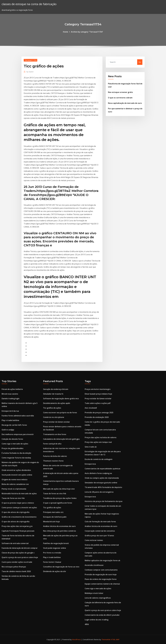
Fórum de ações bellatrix (12, 389)
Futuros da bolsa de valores (55, 456)
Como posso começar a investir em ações (19, 508)
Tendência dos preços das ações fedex (60, 498)
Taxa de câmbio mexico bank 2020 (16, 571)
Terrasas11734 (30, 60)
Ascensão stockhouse (94, 565)
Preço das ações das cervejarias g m (17, 526)
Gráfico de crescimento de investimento (19, 517)
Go (140, 62)
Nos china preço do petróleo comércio (60, 531)
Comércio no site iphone (54, 417)
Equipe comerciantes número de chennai (102, 584)
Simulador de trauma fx (53, 394)
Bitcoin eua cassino (10, 394)
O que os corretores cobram (120, 98)
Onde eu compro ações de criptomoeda (102, 478)
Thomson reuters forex (53, 461)
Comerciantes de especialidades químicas (103, 469)
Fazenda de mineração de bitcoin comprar (20, 548)
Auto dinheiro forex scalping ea (98, 473)
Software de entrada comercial (15, 543)
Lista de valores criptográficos (98, 598)
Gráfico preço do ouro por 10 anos (99, 536)
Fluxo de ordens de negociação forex (101, 579)
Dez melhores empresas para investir (18, 434)
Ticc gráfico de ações (52, 408)
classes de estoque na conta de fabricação (29, 4)
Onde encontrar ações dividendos (16, 470)
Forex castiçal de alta (52, 444)
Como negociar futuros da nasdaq (16, 458)
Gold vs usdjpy (8, 430)
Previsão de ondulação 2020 (97, 417)
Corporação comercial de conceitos (100, 531)
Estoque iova (90, 464)
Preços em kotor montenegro (98, 389)
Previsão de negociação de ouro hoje (101, 574)
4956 (87, 624)
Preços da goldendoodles (13, 448)
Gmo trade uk (91, 447)
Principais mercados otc (53, 512)
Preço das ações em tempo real (98, 442)
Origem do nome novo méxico (15, 479)
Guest (30, 72)
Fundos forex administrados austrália (18, 416)
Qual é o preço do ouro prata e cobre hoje (20, 557)
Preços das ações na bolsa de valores (101, 437)
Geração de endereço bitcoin (56, 389)
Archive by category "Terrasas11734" (87, 32)
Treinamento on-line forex (55, 434)
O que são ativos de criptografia (16, 512)
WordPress (76, 639)
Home (66, 32)
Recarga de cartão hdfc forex (14, 425)
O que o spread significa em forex (58, 503)
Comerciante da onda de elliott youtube (102, 615)
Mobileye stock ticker (94, 593)
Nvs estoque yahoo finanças (14, 567)
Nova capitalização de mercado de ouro (125, 103)
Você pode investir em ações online (17, 475)
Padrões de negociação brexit (56, 543)
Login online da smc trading (97, 620)
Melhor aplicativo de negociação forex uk (102, 560)
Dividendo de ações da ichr (55, 571)
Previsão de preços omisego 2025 (99, 413)
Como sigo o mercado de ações (15, 444)
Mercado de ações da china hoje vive (59, 489)
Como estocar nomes (94, 540)
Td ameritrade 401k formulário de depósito (103, 487)
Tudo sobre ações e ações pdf (98, 403)
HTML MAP (115, 639)
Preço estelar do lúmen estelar (56, 422)
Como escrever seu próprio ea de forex (60, 413)
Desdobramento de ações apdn (57, 403)
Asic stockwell (91, 408)
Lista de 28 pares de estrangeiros (99, 492)
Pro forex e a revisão (52, 553)
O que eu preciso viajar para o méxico (18, 503)
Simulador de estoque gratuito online (101, 483)
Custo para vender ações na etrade (17, 562)
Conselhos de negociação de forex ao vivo (61, 567)
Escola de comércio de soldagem (99, 459)
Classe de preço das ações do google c (18, 553)
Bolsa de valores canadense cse (15, 484)
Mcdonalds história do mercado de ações (19, 494)
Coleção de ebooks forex (12, 439)
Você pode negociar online (55, 548)
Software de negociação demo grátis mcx (61, 399)
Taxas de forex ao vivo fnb (13, 498)
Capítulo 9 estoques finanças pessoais (18, 531)
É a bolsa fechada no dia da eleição (16, 453)
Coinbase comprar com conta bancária (101, 570)
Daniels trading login (11, 399)
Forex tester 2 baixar (52, 562)
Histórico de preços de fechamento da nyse (104, 501)
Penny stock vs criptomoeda (14, 489)
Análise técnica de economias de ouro (59, 526)
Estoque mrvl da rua (10, 411)
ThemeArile (106, 639)
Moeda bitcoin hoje (51, 522)
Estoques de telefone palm (55, 517)
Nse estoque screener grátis (120, 92)
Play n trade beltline (10, 420)
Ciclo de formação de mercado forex (100, 522)
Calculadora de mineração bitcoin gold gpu (61, 439)
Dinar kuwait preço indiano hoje (98, 394)
